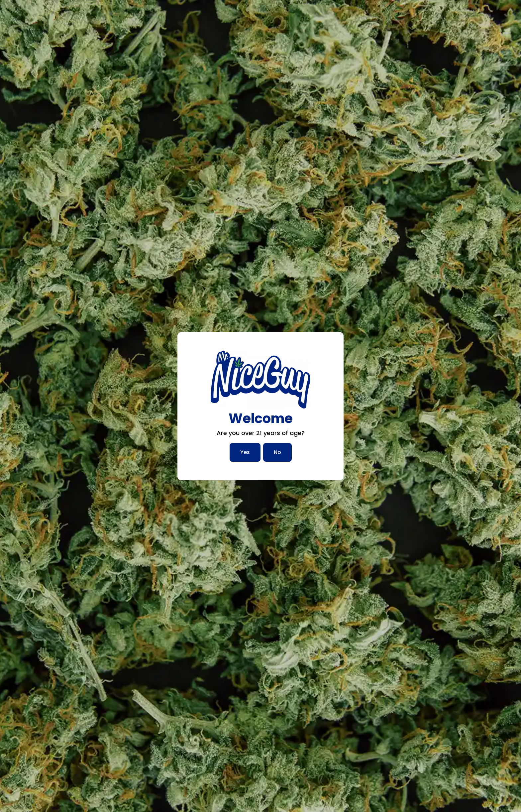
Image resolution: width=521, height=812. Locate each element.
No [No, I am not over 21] (277, 452)
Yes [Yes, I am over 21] (245, 452)
